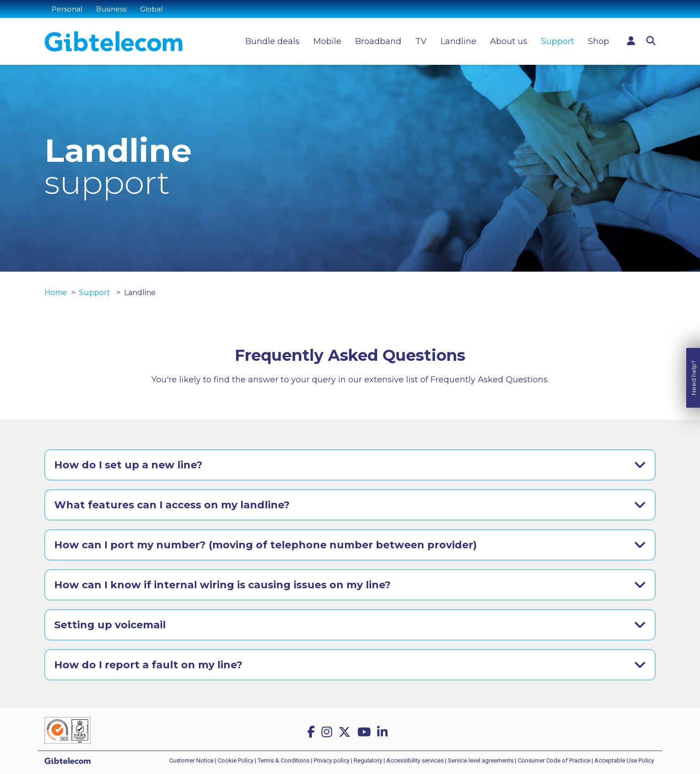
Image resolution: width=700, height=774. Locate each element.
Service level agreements (481, 760)
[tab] (350, 465)
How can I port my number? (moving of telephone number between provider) (265, 545)
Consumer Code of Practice (554, 760)
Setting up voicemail (110, 625)
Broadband (378, 41)
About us (509, 41)
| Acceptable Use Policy (623, 760)
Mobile (327, 41)
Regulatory (368, 760)
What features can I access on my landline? (172, 505)
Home (56, 293)
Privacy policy (332, 760)
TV (421, 41)
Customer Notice (191, 760)
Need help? (694, 376)
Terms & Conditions (284, 760)
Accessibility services (415, 760)
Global (151, 9)
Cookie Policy (236, 760)
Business (111, 9)
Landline (458, 41)
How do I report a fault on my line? (148, 665)
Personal (67, 9)
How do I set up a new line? (128, 465)
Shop (598, 41)
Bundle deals (272, 41)
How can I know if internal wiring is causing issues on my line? (223, 585)
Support (558, 41)
